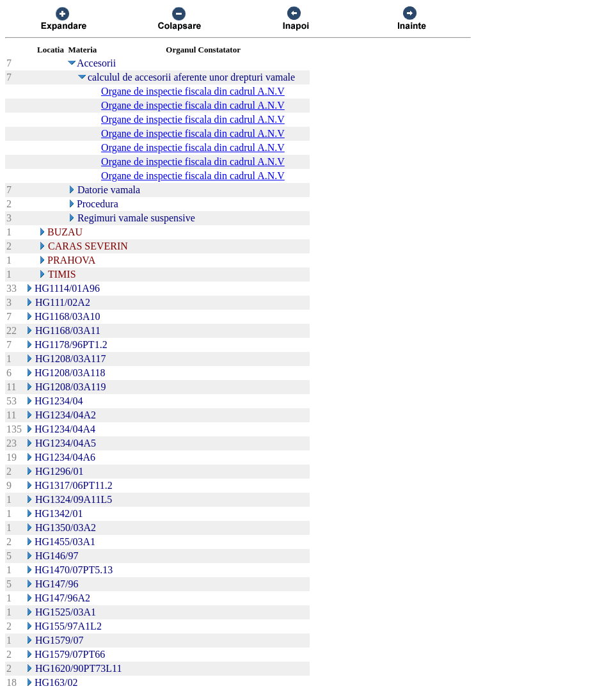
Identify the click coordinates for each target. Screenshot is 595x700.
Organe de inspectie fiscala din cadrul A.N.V (193, 91)
